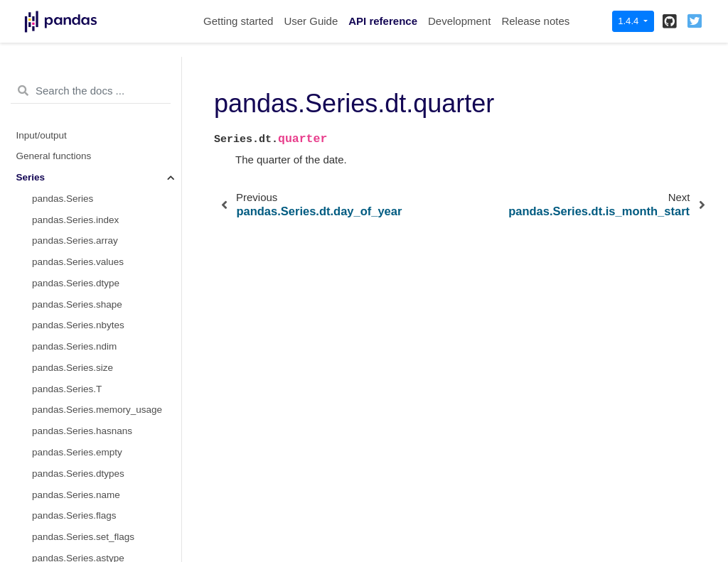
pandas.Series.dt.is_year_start (97, 287)
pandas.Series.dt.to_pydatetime (100, 477)
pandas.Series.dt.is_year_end (96, 308)
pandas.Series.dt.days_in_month (102, 371)
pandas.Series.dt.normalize (90, 540)
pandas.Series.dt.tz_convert (91, 519)
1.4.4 (630, 21)
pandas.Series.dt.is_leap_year (97, 329)
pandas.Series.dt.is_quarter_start (103, 244)
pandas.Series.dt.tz (73, 393)
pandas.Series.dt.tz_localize (92, 498)
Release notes (535, 21)
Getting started (238, 21)
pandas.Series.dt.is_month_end (100, 223)
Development (459, 21)
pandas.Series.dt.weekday (88, 118)
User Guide (311, 21)
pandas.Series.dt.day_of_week (98, 96)
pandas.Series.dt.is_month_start (101, 202)
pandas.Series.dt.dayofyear (90, 138)
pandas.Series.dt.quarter (88, 181)
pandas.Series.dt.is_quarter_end (101, 265)
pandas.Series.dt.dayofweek (92, 75)
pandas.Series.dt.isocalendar (94, 434)
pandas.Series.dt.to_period (89, 456)
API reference (383, 21)
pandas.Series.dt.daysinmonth (97, 350)
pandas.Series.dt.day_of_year (96, 160)
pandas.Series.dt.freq (77, 413)
